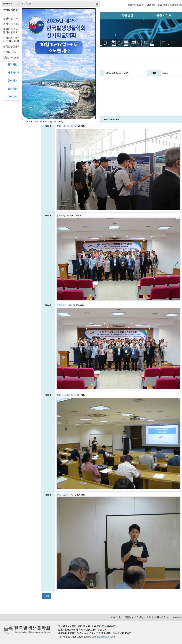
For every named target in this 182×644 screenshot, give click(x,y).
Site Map (163, 5)
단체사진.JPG (64, 216)
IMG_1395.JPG (65, 495)
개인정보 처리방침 (134, 617)
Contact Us (176, 5)
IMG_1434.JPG (65, 126)
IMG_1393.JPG (65, 395)
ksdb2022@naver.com (103, 637)
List (47, 596)
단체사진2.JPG (64, 305)
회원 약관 (116, 617)
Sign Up (151, 5)
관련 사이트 (164, 15)
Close (97, 4)
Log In (141, 5)
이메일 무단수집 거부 (158, 617)
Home (131, 5)
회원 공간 (127, 15)
